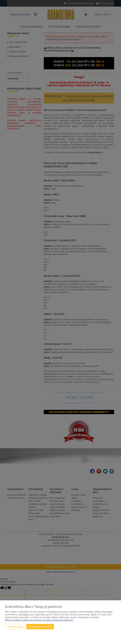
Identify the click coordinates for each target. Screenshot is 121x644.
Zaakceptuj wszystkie (40, 627)
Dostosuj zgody (15, 627)
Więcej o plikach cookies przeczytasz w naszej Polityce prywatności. (39, 620)
